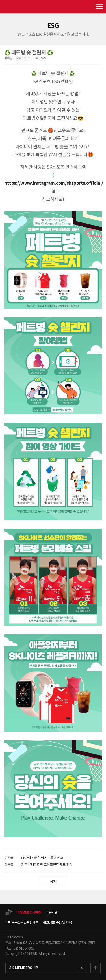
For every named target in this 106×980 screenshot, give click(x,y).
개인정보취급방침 (29, 912)
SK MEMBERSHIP (24, 968)
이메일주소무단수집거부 (22, 922)
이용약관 (52, 912)
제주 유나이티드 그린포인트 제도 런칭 (47, 864)
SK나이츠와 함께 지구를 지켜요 (42, 857)
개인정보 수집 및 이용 (57, 922)
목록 (53, 881)
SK (53, 6)
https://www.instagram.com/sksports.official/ (54, 183)
